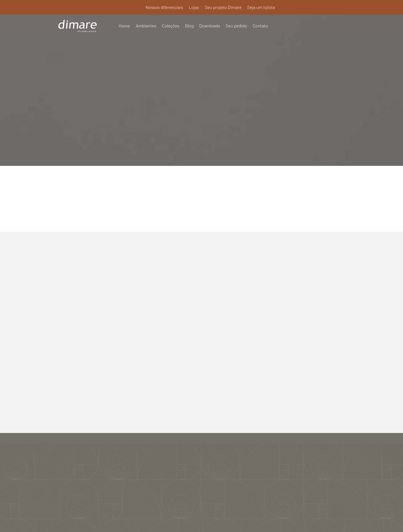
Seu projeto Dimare (223, 7)
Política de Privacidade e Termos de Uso (201, 520)
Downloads (210, 26)
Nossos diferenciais (164, 7)
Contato (261, 26)
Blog (190, 26)
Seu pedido (237, 26)
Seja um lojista (261, 7)
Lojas (194, 7)
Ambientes (146, 26)
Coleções (171, 26)
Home (124, 26)
